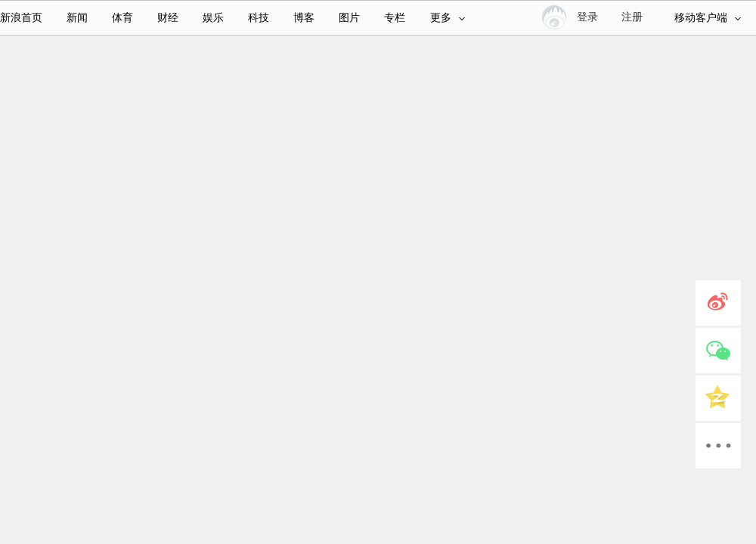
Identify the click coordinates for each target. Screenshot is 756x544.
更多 (448, 18)
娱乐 (213, 18)
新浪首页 (21, 18)
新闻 (77, 18)
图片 (349, 18)
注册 (632, 17)
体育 (122, 18)
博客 (304, 18)
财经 (168, 18)
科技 (259, 18)
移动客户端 (708, 18)
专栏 (395, 18)
